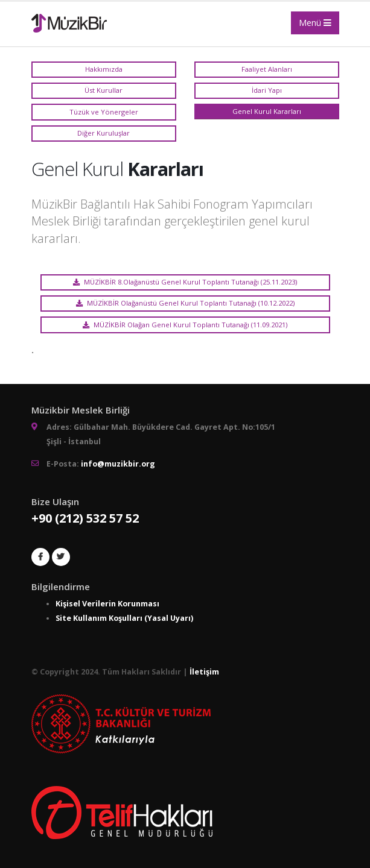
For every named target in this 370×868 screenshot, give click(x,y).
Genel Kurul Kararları (267, 111)
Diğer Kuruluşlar (104, 133)
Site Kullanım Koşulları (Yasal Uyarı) (124, 618)
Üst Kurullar (104, 90)
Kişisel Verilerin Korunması (107, 604)
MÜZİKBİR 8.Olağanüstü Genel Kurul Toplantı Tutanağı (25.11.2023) (185, 282)
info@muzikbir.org (118, 464)
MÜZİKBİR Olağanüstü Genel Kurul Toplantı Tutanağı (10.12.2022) (185, 303)
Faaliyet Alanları (267, 69)
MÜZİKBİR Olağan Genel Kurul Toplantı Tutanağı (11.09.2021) (185, 325)
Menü (315, 23)
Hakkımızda (104, 69)
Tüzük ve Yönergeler (104, 112)
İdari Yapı (267, 90)
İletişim (204, 672)
